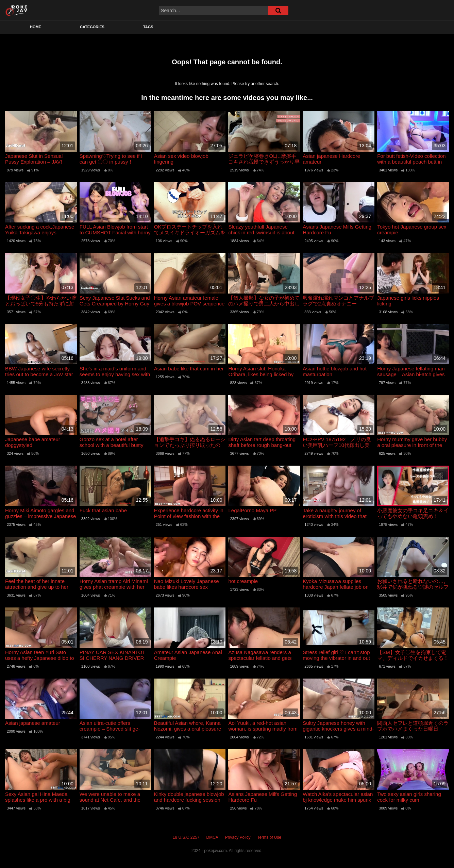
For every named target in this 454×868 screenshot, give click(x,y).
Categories (92, 27)
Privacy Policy (238, 837)
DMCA (212, 837)
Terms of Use (270, 837)
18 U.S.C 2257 (186, 837)
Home (36, 27)
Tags (148, 27)
